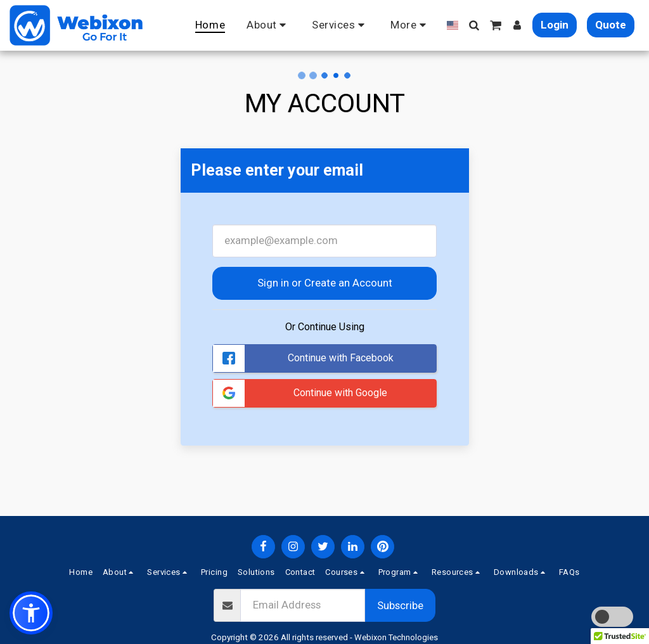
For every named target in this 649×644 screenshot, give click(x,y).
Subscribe (400, 605)
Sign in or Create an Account (325, 283)
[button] (268, 25)
